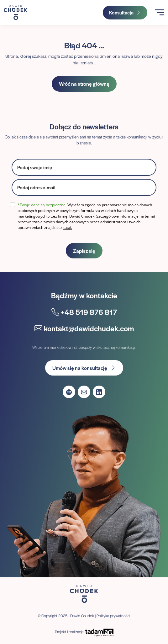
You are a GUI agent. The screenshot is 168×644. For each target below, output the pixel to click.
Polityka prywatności (113, 616)
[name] (84, 167)
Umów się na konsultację (84, 368)
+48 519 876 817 (84, 312)
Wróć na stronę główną (84, 84)
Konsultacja (125, 12)
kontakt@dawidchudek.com (84, 328)
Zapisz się (84, 251)
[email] (84, 187)
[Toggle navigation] (160, 12)
